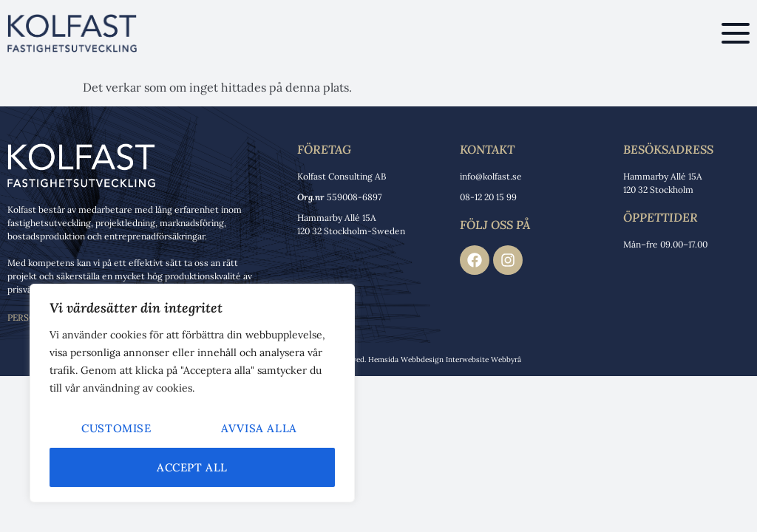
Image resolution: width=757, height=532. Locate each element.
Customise (116, 428)
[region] (192, 393)
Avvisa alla (259, 428)
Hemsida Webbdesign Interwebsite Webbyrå (445, 359)
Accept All (192, 467)
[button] (736, 33)
